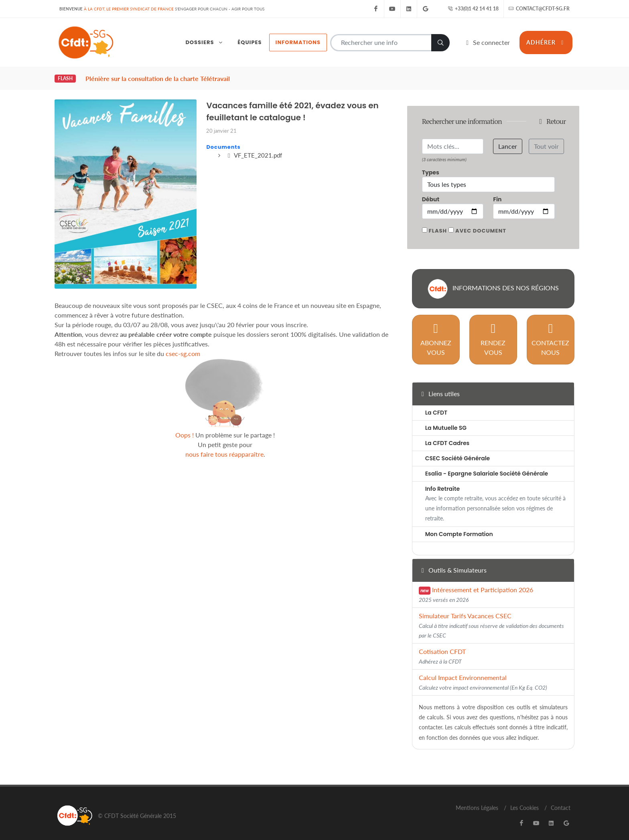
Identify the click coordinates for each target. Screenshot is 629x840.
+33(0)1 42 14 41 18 (473, 9)
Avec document (481, 222)
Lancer (508, 138)
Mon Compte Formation (459, 526)
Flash (438, 222)
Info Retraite (442, 480)
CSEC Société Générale (458, 450)
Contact (561, 799)
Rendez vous (493, 331)
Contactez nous (550, 331)
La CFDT (436, 404)
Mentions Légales (477, 799)
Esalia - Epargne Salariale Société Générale (487, 465)
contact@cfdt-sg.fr (539, 9)
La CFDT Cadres (447, 435)
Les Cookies (525, 799)
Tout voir (546, 138)
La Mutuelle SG (446, 419)
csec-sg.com (183, 345)
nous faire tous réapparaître (224, 446)
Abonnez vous (436, 331)
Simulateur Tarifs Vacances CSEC (491, 617)
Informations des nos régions (493, 280)
